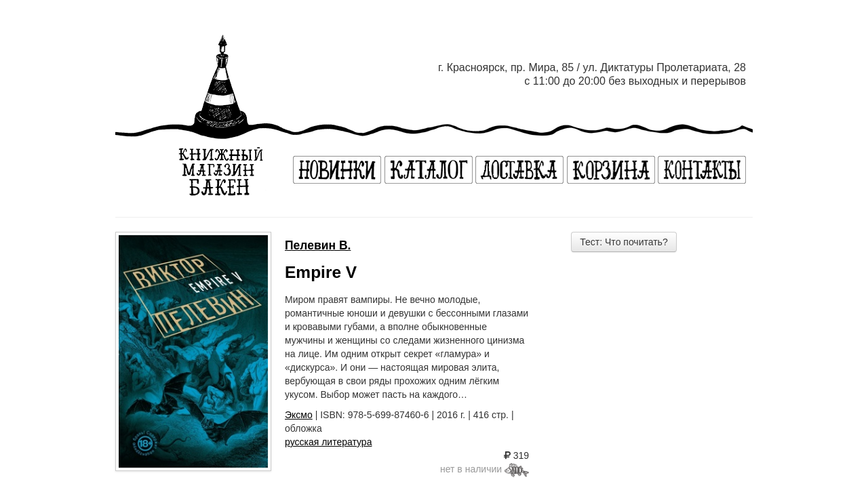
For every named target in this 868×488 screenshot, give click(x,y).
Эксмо (299, 415)
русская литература (328, 442)
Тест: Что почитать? (624, 242)
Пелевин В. (318, 245)
